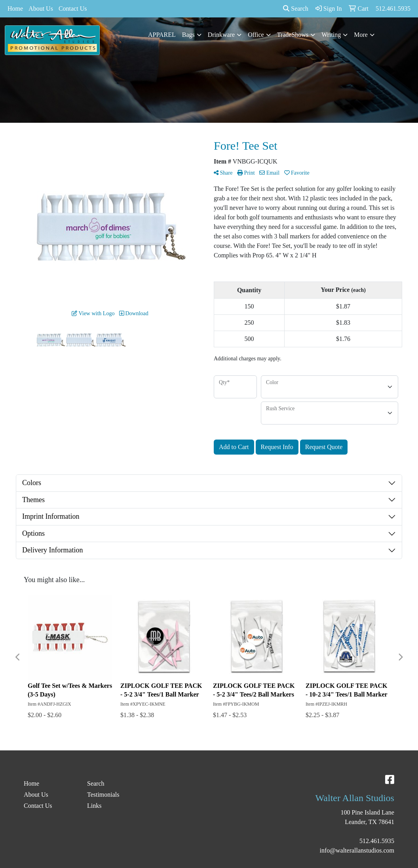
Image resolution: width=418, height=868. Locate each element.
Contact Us (73, 9)
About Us (41, 9)
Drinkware (221, 35)
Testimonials (103, 795)
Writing (331, 35)
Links (94, 806)
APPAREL (162, 35)
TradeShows (293, 35)
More (361, 35)
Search (296, 9)
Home (15, 9)
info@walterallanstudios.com (357, 850)
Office (256, 35)
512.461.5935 (377, 841)
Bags (188, 35)
